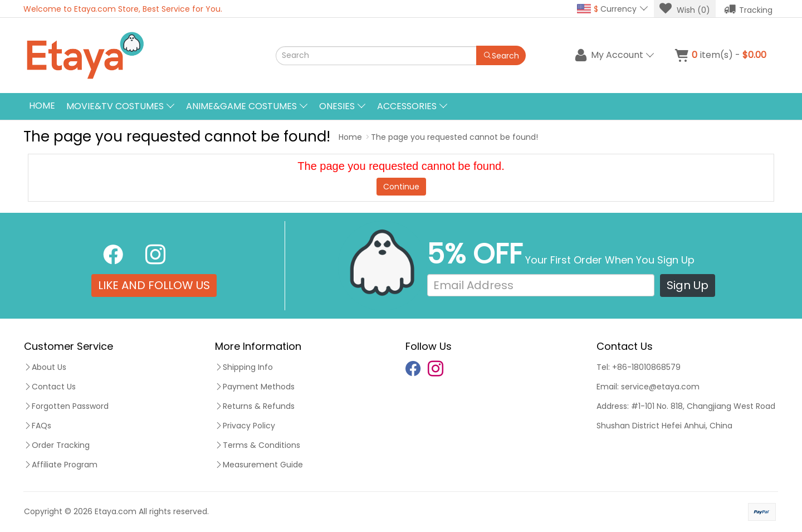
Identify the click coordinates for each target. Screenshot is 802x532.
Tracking (748, 9)
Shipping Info (244, 367)
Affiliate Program (61, 465)
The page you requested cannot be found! (454, 137)
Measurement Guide (259, 465)
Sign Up (688, 285)
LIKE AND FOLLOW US (154, 285)
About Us (45, 367)
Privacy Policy (245, 426)
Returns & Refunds (255, 406)
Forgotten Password (66, 406)
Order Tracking (57, 445)
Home (42, 106)
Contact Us (50, 387)
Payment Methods (255, 387)
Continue (401, 187)
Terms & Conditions (258, 445)
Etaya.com (116, 511)
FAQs (38, 426)
